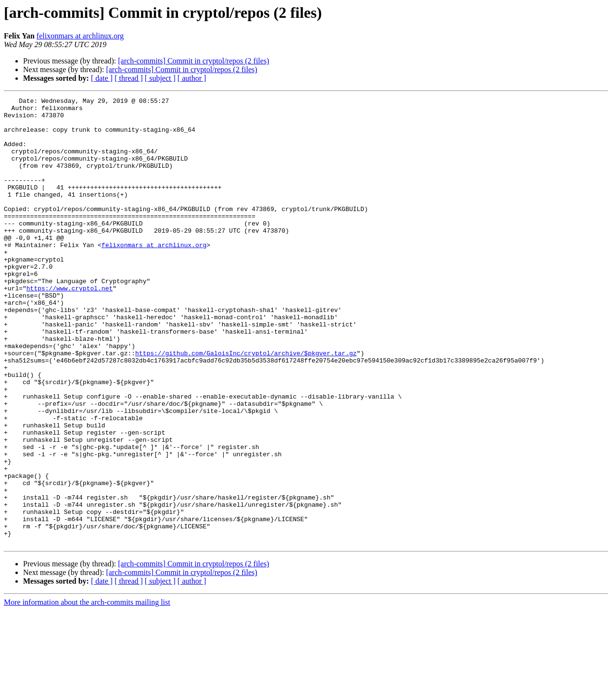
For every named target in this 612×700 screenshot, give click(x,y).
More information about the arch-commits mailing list (87, 692)
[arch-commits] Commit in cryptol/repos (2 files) (193, 61)
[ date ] (102, 78)
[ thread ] (129, 78)
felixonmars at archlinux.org (80, 36)
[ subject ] (160, 78)
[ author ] (192, 78)
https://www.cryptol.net (70, 327)
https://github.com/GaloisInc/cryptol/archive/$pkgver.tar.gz (246, 405)
